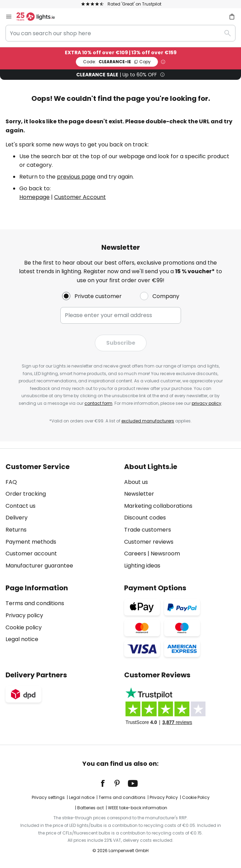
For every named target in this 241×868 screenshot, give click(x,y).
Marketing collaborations (158, 506)
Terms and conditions (35, 603)
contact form (98, 403)
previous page (76, 177)
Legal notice (22, 639)
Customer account (31, 554)
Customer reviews (149, 542)
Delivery (17, 518)
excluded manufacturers (148, 421)
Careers (135, 554)
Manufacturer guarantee (39, 566)
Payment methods (31, 542)
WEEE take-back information (138, 808)
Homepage (34, 197)
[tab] (61, 516)
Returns (16, 530)
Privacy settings (48, 797)
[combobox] (120, 33)
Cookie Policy (196, 797)
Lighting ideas (142, 566)
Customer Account (80, 197)
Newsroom (165, 554)
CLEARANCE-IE (117, 62)
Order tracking (26, 494)
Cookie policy (24, 627)
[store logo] (40, 17)
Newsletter (139, 494)
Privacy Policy (164, 797)
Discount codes (145, 518)
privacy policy (207, 403)
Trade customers (148, 530)
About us (136, 482)
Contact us (21, 506)
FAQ (11, 482)
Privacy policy (24, 615)
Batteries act (91, 808)
